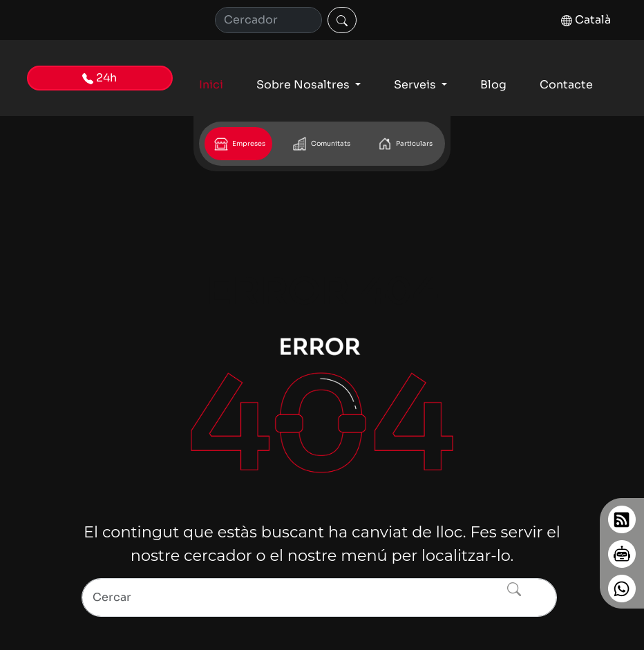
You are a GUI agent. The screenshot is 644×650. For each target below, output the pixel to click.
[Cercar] (342, 20)
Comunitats (320, 144)
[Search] (319, 598)
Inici (211, 85)
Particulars (404, 144)
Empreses (238, 144)
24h (100, 78)
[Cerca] (268, 20)
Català (586, 20)
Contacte (566, 85)
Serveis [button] (416, 85)
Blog (493, 85)
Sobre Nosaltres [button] (304, 85)
